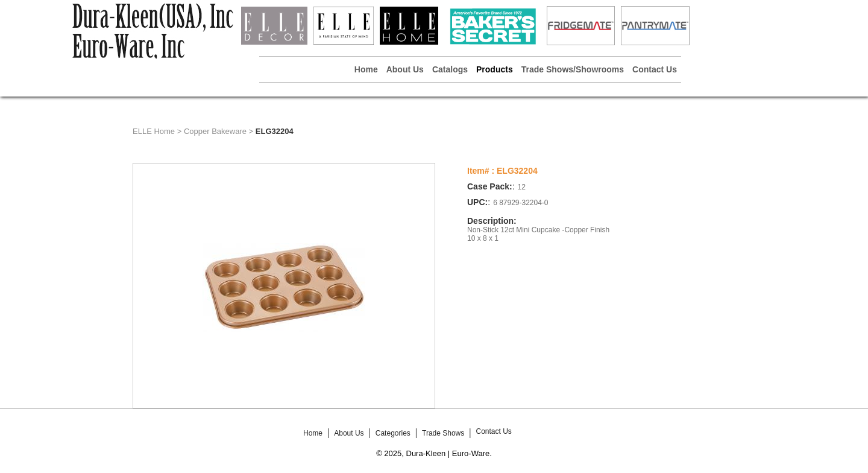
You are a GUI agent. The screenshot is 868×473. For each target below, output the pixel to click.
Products (495, 69)
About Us (405, 69)
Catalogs (450, 69)
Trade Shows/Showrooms (573, 69)
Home (366, 69)
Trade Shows (443, 433)
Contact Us (655, 69)
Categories (393, 433)
